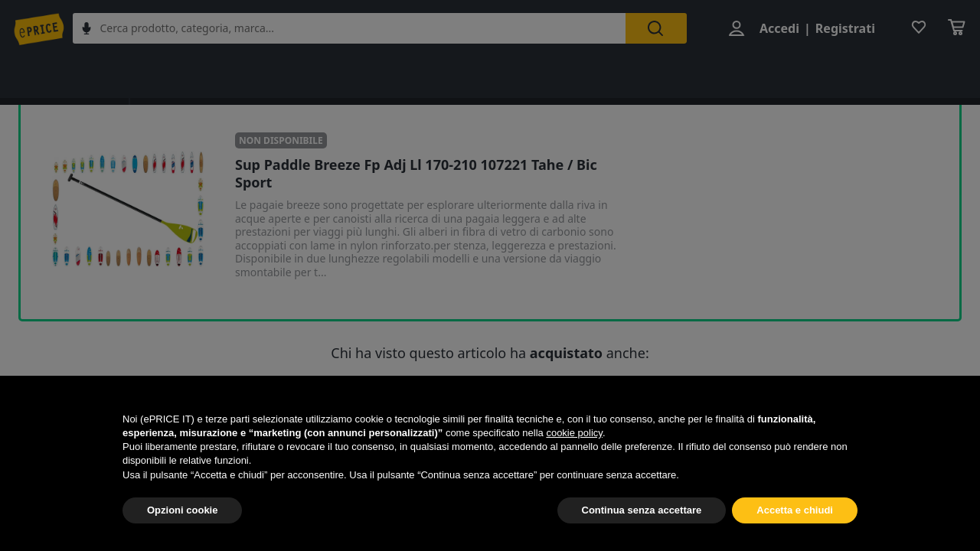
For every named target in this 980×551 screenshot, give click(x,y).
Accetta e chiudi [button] (795, 510)
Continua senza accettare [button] (642, 510)
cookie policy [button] (574, 433)
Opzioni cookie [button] (182, 510)
